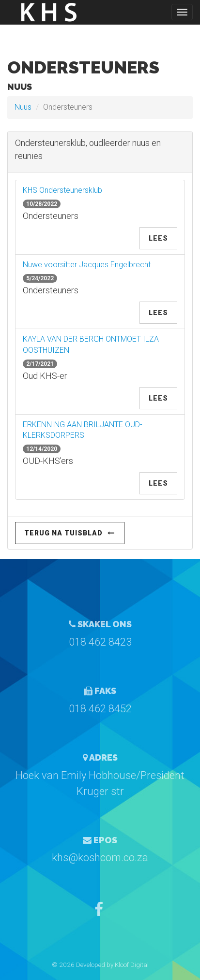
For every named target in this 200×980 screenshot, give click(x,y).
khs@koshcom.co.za (100, 857)
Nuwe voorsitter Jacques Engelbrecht (87, 265)
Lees (158, 238)
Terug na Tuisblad (70, 533)
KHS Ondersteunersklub (62, 190)
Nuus (23, 107)
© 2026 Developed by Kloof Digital (100, 965)
